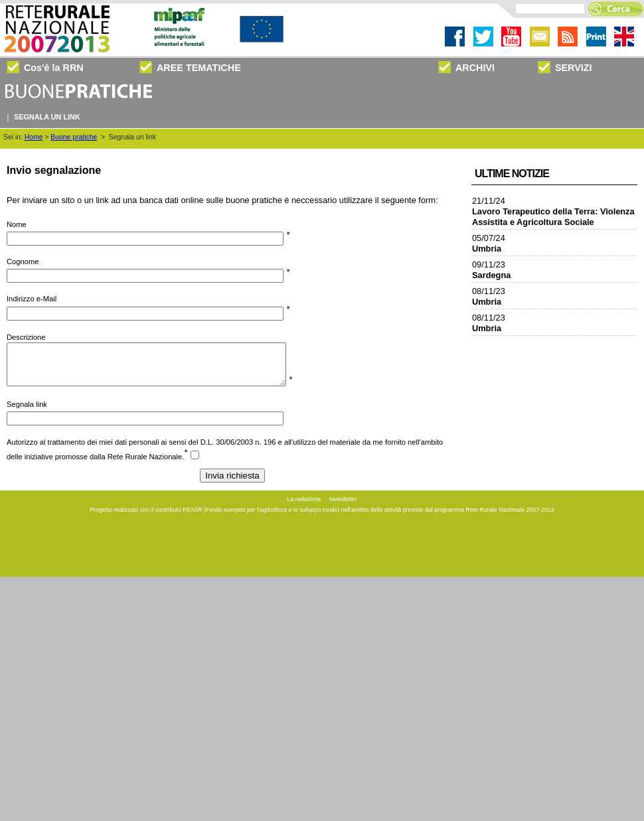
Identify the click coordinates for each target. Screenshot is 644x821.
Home (34, 137)
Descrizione (26, 337)
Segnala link (27, 412)
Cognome (23, 261)
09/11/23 (491, 270)
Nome (17, 224)
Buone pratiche (74, 137)
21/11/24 (553, 211)
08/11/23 (489, 296)
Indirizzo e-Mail (32, 299)
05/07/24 (489, 243)
